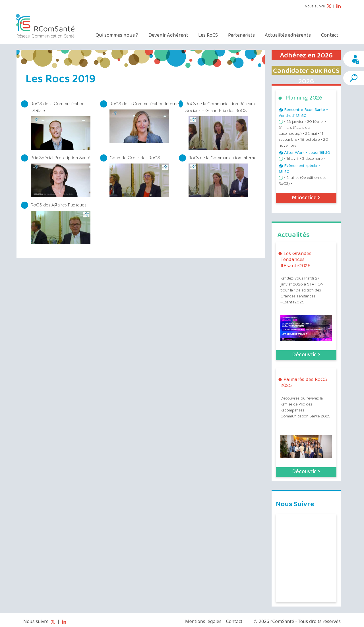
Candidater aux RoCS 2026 (306, 76)
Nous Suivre (295, 504)
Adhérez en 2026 (306, 55)
